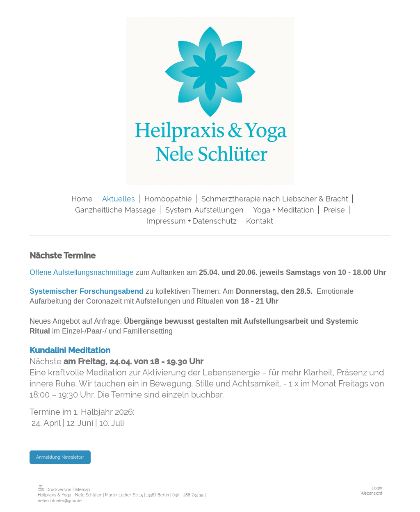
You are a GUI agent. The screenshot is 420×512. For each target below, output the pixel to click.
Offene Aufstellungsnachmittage (82, 272)
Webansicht (371, 493)
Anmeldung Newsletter (60, 457)
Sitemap (82, 490)
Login (377, 488)
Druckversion (55, 490)
